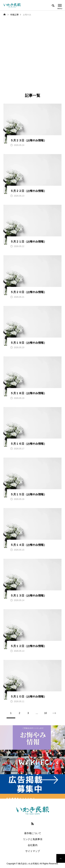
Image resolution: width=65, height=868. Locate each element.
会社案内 (33, 845)
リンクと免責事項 (33, 839)
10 (46, 713)
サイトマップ (33, 851)
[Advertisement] (32, 58)
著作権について (33, 833)
